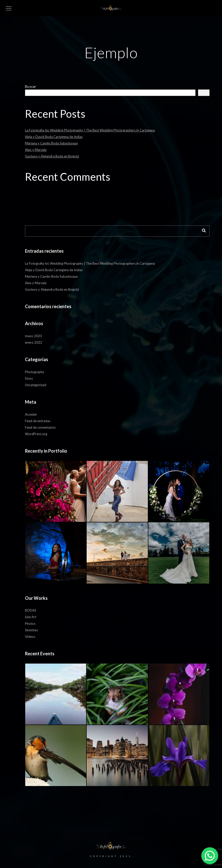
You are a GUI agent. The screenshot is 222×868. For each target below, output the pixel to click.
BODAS (31, 610)
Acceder (31, 414)
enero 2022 (34, 342)
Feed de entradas (38, 421)
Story (29, 378)
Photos (30, 624)
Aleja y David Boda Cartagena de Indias (54, 137)
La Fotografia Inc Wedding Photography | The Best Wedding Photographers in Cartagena (90, 130)
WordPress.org (36, 434)
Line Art (31, 617)
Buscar (31, 86)
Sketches (31, 630)
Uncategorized (36, 385)
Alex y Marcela (36, 150)
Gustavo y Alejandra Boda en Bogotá (52, 156)
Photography (35, 372)
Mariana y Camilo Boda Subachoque (51, 143)
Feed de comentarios (40, 427)
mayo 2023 (33, 336)
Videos (30, 637)
